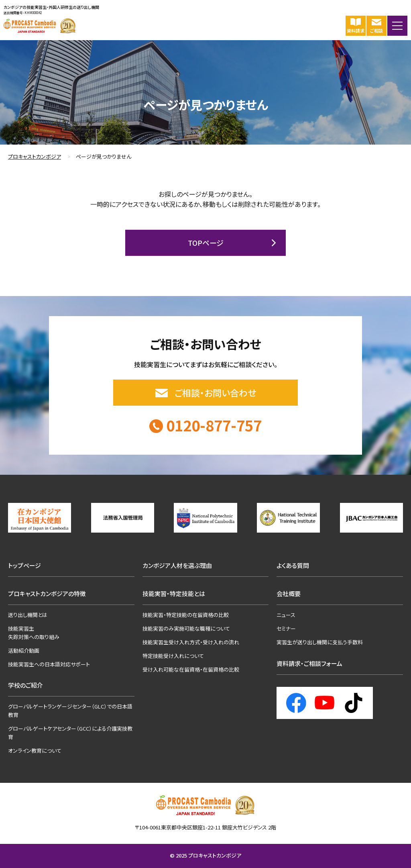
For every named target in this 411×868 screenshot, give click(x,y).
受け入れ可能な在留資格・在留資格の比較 (191, 669)
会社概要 (289, 593)
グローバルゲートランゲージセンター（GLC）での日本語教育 (70, 711)
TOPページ (206, 243)
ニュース (286, 615)
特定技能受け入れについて (173, 656)
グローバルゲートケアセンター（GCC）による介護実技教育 (70, 733)
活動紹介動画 (24, 650)
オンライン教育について (35, 751)
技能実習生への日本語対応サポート (49, 664)
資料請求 (355, 26)
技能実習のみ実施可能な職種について (186, 628)
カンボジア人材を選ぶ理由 (177, 565)
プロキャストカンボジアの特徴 (47, 593)
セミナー (286, 628)
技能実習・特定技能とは (174, 593)
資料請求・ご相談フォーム (309, 663)
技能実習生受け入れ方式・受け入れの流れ (191, 642)
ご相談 (376, 26)
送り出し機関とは (28, 615)
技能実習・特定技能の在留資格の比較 (186, 615)
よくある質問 (293, 565)
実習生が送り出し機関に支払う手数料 (320, 642)
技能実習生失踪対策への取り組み (34, 633)
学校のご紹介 (25, 685)
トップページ (24, 565)
